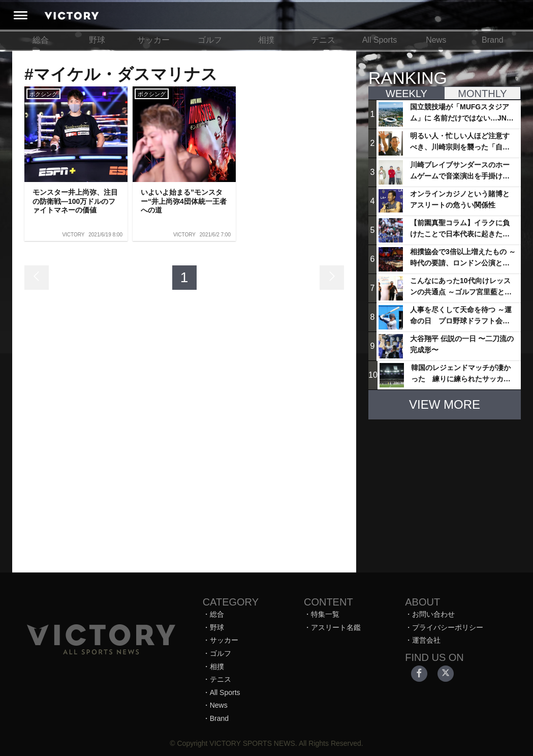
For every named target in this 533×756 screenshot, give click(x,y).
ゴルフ (210, 40)
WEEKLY (406, 94)
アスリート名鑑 (336, 627)
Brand (493, 40)
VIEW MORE (445, 404)
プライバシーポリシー (448, 627)
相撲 (266, 40)
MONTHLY (482, 94)
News (436, 40)
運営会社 (426, 640)
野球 (97, 40)
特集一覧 (325, 614)
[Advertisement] (445, 491)
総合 (41, 40)
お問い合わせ (433, 614)
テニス (323, 40)
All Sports (380, 40)
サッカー (153, 40)
